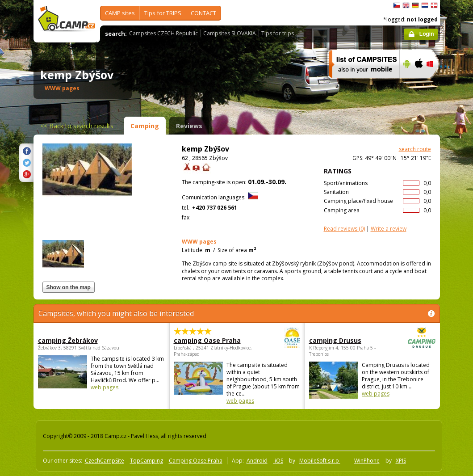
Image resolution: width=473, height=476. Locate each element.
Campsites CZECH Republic (163, 33)
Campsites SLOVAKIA (230, 33)
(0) (344, 229)
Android (257, 461)
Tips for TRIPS (163, 13)
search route (415, 149)
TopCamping (147, 461)
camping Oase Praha (212, 340)
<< (77, 126)
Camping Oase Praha (196, 461)
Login (427, 34)
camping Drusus (348, 340)
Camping (145, 126)
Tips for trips (278, 33)
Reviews (189, 126)
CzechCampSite (105, 461)
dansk (434, 5)
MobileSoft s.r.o (320, 461)
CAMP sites (120, 13)
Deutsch (415, 5)
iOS (278, 461)
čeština (397, 5)
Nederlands (425, 5)
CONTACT (203, 13)
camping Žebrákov (68, 340)
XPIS (401, 461)
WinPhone (367, 461)
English (406, 5)
